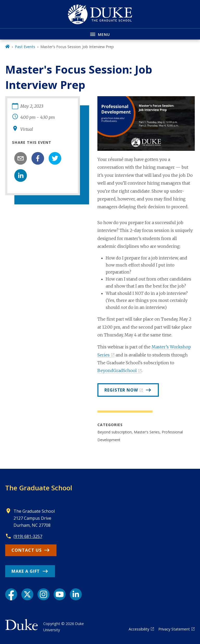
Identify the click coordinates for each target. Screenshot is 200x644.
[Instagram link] (43, 594)
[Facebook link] (11, 594)
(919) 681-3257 (28, 536)
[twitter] (55, 158)
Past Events (25, 47)
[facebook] (38, 158)
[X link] (27, 594)
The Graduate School (39, 488)
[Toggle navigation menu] (100, 34)
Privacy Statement (174, 629)
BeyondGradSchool (117, 370)
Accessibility (139, 629)
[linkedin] (21, 175)
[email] (21, 158)
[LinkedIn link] (76, 594)
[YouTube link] (60, 594)
